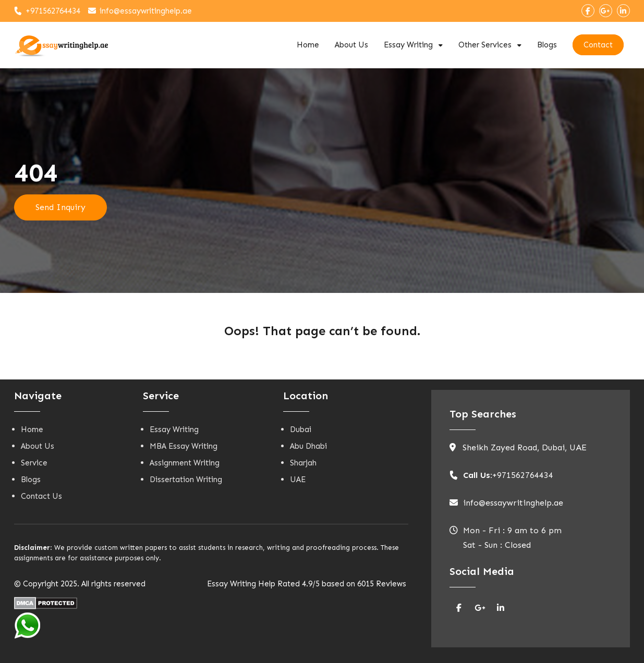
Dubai (301, 429)
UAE (298, 480)
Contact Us (41, 496)
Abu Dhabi (308, 446)
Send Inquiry (60, 207)
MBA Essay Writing (184, 446)
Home (308, 45)
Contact (598, 45)
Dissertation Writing (186, 480)
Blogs (547, 45)
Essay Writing (408, 45)
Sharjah (303, 463)
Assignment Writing (185, 463)
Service (34, 463)
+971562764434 (53, 11)
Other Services (485, 45)
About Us (351, 45)
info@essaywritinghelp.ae (146, 11)
